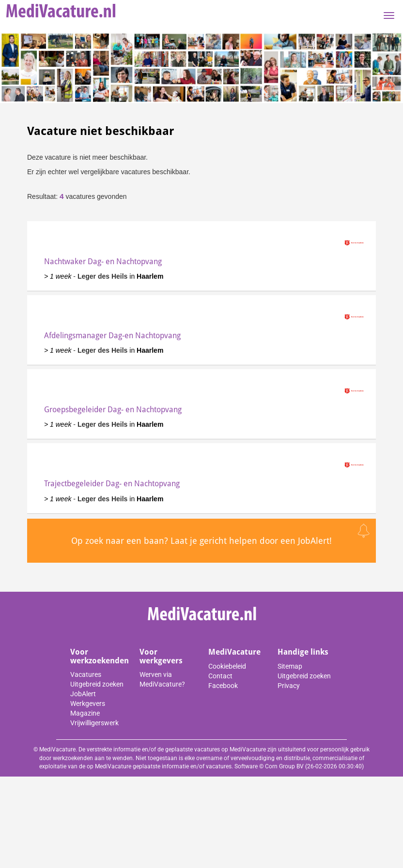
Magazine (85, 713)
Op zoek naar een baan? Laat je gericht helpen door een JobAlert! (201, 541)
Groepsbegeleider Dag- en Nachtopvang (113, 410)
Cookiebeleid (227, 666)
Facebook (223, 686)
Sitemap (290, 666)
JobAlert (83, 694)
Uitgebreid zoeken (97, 684)
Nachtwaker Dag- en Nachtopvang (103, 262)
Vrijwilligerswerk (94, 723)
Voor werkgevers (161, 656)
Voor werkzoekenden (100, 656)
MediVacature (234, 652)
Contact (220, 676)
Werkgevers (88, 703)
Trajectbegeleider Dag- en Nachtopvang (112, 484)
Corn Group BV (284, 766)
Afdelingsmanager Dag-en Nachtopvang (112, 336)
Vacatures (86, 674)
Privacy (289, 686)
